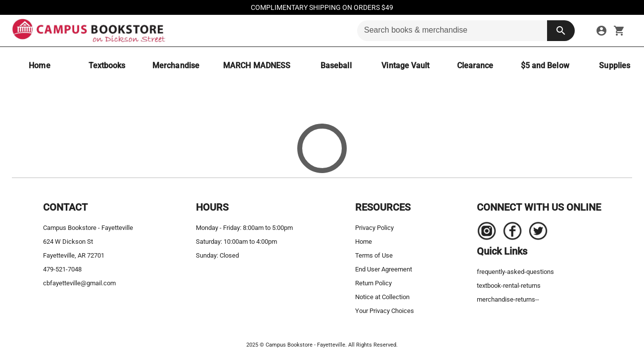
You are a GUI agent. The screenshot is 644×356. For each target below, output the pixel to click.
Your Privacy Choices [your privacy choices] (385, 311)
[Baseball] (336, 66)
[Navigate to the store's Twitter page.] (535, 233)
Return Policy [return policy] (373, 283)
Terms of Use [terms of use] (374, 255)
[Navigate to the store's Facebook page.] (509, 233)
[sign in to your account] (601, 31)
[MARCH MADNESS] (257, 66)
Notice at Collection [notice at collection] (382, 297)
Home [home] (364, 242)
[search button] (561, 31)
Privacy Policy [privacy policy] (374, 228)
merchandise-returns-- (508, 299)
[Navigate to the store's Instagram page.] (487, 233)
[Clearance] (475, 66)
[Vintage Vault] (405, 66)
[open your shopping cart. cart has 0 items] (619, 31)
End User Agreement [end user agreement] (384, 269)
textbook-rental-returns (509, 286)
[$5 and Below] (545, 66)
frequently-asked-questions (515, 272)
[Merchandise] (176, 66)
